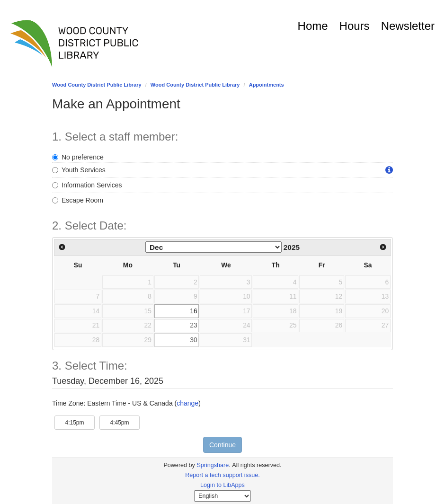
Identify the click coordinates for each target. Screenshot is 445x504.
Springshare (213, 465)
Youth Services (79, 170)
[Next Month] (383, 247)
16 (193, 311)
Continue (222, 445)
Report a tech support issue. (222, 475)
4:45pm (125, 422)
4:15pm (80, 422)
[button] (389, 170)
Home (313, 26)
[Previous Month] (62, 247)
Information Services (87, 185)
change (187, 403)
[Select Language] (222, 496)
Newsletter (408, 26)
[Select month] (214, 247)
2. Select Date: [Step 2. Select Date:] (89, 226)
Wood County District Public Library (97, 85)
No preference (78, 157)
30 (193, 340)
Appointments (267, 85)
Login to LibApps (222, 485)
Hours (355, 26)
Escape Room (78, 200)
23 (193, 325)
